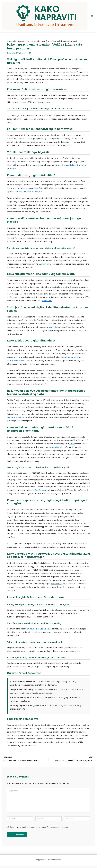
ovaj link (52, 327)
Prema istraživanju (15, 417)
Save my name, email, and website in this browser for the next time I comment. (39, 827)
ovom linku (46, 264)
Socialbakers (46, 629)
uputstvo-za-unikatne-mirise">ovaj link (25, 191)
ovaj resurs (79, 543)
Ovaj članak (40, 490)
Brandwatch (57, 447)
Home (10, 41)
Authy (72, 444)
